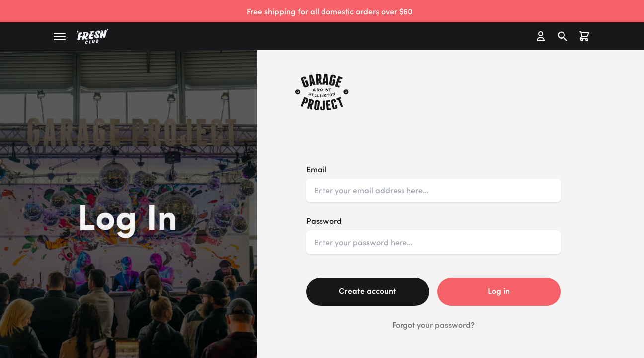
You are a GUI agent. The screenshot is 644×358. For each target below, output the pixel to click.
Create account (367, 291)
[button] (60, 37)
